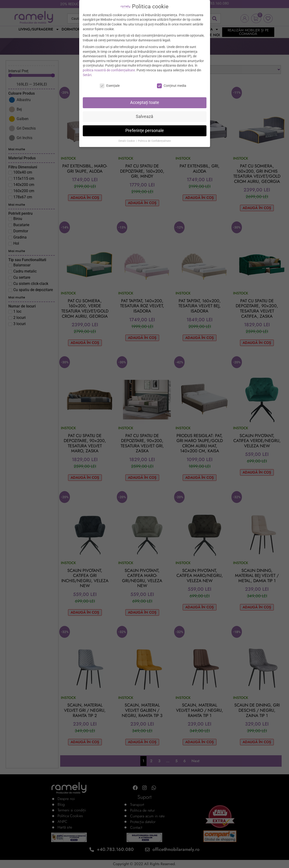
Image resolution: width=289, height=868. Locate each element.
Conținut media (172, 86)
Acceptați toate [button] (145, 102)
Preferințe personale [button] (145, 131)
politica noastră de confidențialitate (109, 70)
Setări (87, 75)
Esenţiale (110, 86)
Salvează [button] (144, 117)
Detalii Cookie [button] (127, 141)
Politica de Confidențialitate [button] (154, 141)
